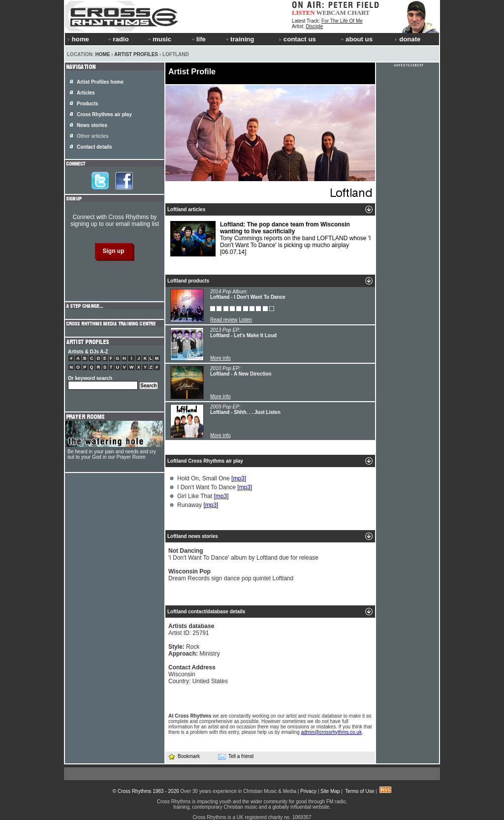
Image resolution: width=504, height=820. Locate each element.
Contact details (94, 147)
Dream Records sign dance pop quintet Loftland (231, 575)
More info (220, 358)
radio (118, 39)
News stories (92, 125)
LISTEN (303, 13)
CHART (359, 13)
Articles (86, 93)
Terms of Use (360, 791)
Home (103, 54)
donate (408, 39)
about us (356, 39)
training (239, 39)
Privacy (308, 791)
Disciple (314, 26)
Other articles (93, 136)
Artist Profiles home (100, 82)
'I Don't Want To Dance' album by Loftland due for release (243, 554)
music (159, 39)
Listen (245, 320)
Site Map (330, 791)
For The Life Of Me (342, 21)
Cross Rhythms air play (104, 114)
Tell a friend (236, 757)
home (78, 39)
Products (87, 104)
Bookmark (184, 756)
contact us (298, 39)
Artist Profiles (136, 54)
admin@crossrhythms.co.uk (331, 732)
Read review (224, 320)
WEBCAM (331, 13)
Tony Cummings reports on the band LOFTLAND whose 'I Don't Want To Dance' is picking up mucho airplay (270, 239)
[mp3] (239, 478)
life (198, 39)
